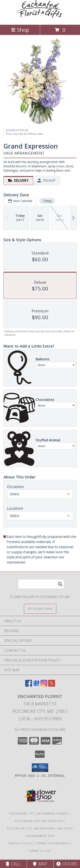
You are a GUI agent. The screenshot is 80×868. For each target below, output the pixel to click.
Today (47, 201)
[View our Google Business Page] (36, 685)
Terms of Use (40, 851)
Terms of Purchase (53, 843)
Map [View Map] (40, 864)
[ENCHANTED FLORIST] (40, 18)
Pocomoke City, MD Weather (31, 828)
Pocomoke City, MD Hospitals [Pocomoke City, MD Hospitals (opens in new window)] (40, 821)
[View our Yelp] (52, 685)
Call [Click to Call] (13, 864)
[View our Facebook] (29, 685)
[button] (40, 768)
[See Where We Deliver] (40, 609)
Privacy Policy (21, 843)
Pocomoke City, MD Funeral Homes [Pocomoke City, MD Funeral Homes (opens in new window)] (39, 813)
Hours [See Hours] (67, 864)
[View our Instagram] (44, 685)
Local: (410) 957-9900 (40, 719)
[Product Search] (41, 584)
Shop (20, 30)
